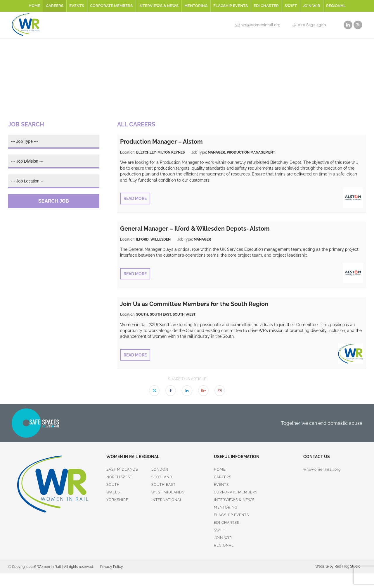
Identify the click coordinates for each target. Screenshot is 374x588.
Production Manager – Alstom (161, 142)
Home (34, 6)
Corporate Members (111, 6)
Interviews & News (159, 6)
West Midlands (168, 492)
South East (163, 485)
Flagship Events (231, 6)
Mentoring (196, 6)
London (160, 469)
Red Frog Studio (347, 566)
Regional (336, 6)
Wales (113, 492)
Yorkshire (117, 500)
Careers (55, 6)
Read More (135, 199)
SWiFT (291, 6)
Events (77, 6)
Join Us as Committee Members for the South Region (194, 304)
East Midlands (122, 469)
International (167, 500)
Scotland (162, 477)
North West (119, 477)
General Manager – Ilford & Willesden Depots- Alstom (195, 229)
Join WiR (311, 6)
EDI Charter (266, 6)
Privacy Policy (112, 567)
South (113, 485)
